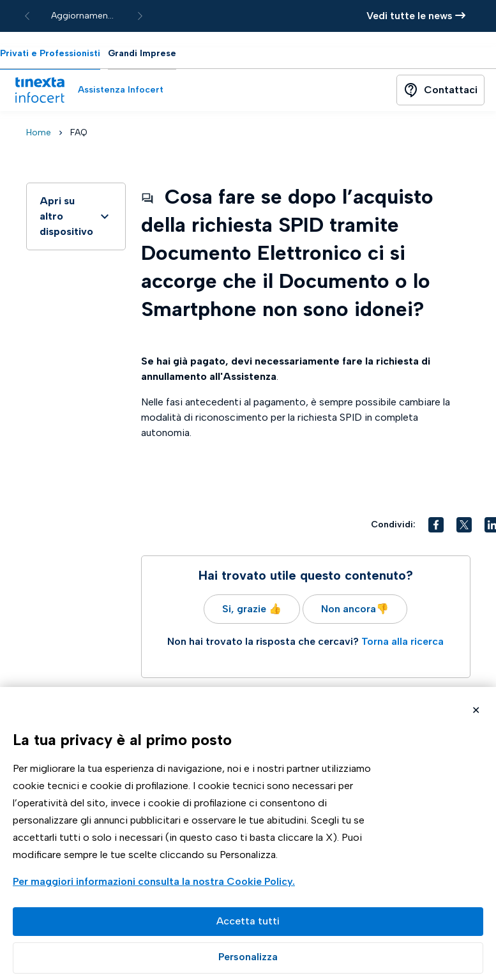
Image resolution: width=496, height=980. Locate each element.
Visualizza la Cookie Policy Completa (155, 883)
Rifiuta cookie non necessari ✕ (476, 712)
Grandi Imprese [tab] (142, 53)
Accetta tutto (248, 922)
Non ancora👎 (355, 609)
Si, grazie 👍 (252, 609)
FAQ (79, 132)
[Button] (440, 90)
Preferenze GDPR (248, 958)
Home (39, 132)
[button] (436, 525)
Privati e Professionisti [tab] (50, 53)
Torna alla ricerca (402, 641)
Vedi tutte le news (416, 16)
